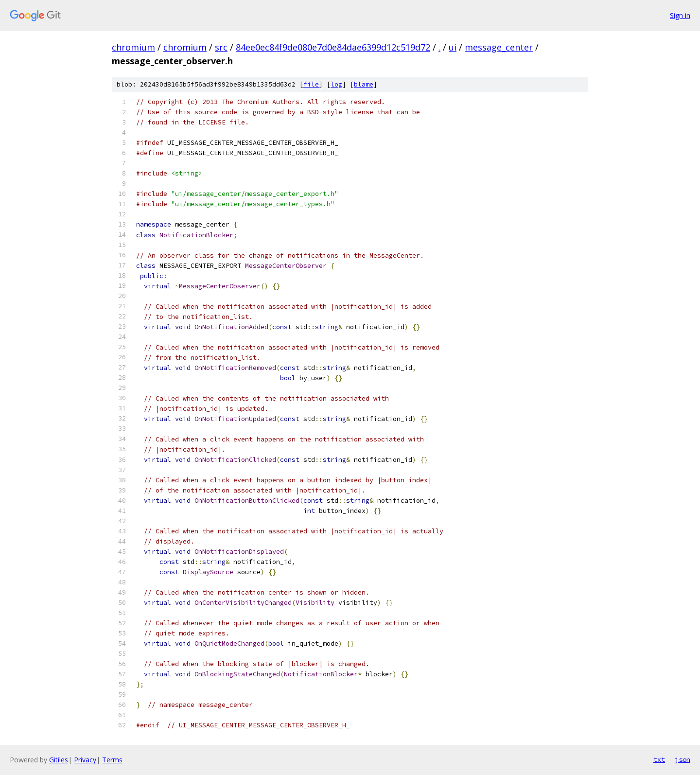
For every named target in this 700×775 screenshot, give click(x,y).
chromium (133, 47)
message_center (499, 47)
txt (659, 759)
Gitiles (59, 760)
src (221, 47)
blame (364, 84)
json (682, 759)
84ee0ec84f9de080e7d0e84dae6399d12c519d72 (333, 47)
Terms (112, 760)
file (311, 84)
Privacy (85, 760)
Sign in (680, 15)
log (336, 84)
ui (453, 47)
